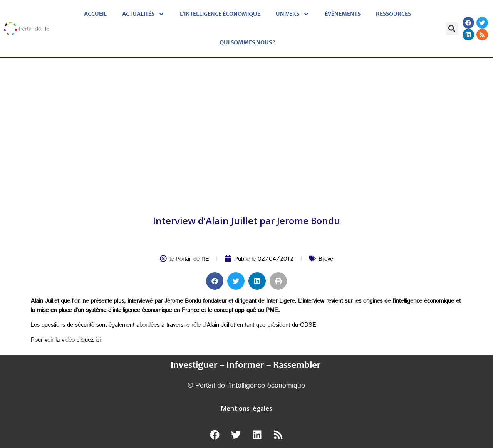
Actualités (143, 14)
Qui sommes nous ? (247, 43)
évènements (343, 14)
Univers (293, 14)
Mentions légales (247, 408)
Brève (326, 260)
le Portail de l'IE (189, 260)
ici (98, 341)
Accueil (95, 14)
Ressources (393, 14)
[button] (452, 29)
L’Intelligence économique (220, 14)
